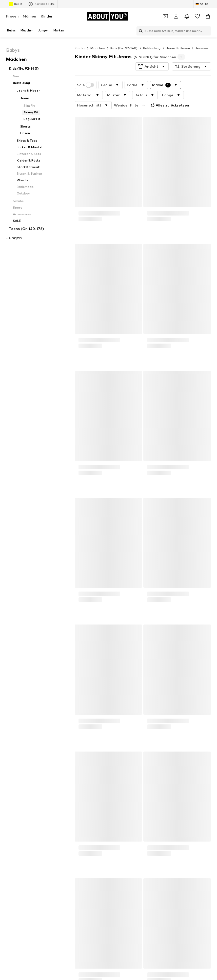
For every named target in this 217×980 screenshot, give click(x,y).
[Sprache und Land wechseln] (202, 4)
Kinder (47, 16)
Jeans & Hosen (178, 48)
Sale (86, 85)
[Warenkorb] (208, 16)
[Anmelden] (176, 16)
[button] (152, 66)
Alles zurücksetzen (169, 105)
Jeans (200, 48)
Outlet (16, 4)
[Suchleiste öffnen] (140, 31)
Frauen (12, 16)
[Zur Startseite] (107, 16)
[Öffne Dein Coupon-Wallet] (165, 16)
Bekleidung (152, 48)
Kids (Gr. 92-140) (124, 48)
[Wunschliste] (197, 16)
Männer (30, 16)
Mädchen (98, 48)
